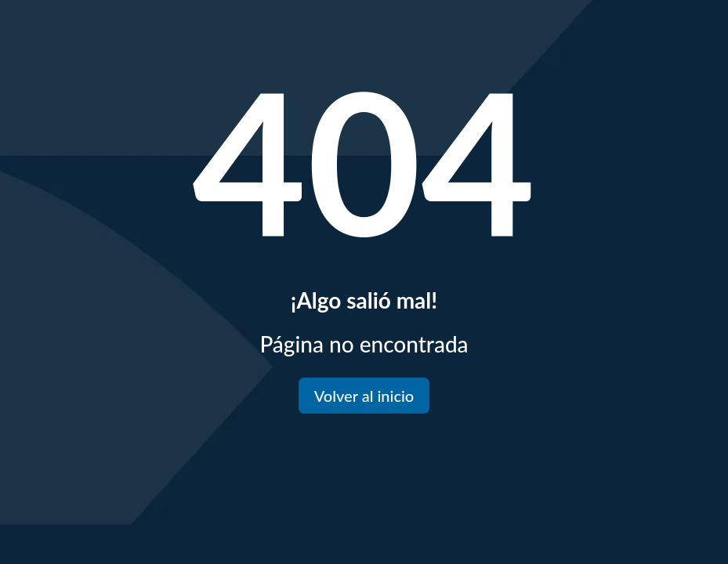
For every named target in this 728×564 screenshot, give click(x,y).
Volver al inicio (364, 396)
